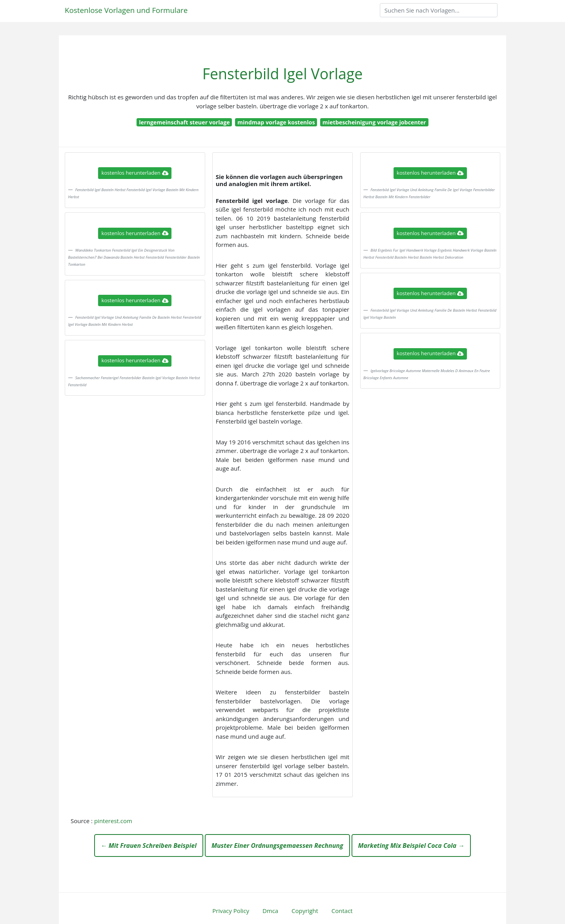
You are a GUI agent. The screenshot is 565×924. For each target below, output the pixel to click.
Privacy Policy (231, 911)
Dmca (270, 911)
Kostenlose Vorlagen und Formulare (126, 10)
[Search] (439, 10)
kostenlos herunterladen (135, 173)
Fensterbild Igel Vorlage (283, 74)
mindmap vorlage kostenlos (276, 122)
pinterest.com (113, 821)
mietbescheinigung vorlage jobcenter (374, 122)
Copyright (305, 911)
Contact (342, 911)
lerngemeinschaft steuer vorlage (184, 122)
